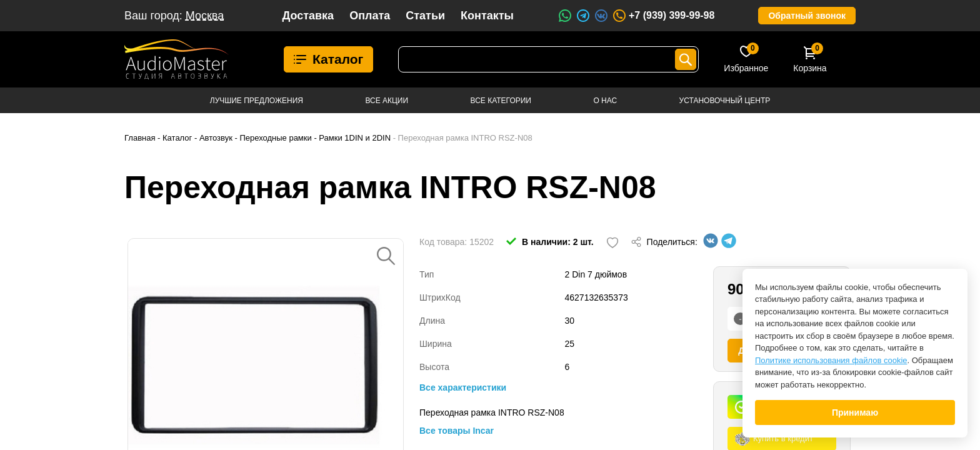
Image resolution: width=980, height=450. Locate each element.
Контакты (487, 16)
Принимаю (855, 412)
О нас (605, 101)
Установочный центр (725, 101)
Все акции (387, 101)
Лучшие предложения (257, 101)
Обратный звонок (807, 16)
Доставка (308, 16)
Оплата (370, 16)
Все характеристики (463, 387)
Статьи (425, 16)
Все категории (501, 101)
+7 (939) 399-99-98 (663, 16)
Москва (205, 16)
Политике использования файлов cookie (831, 360)
